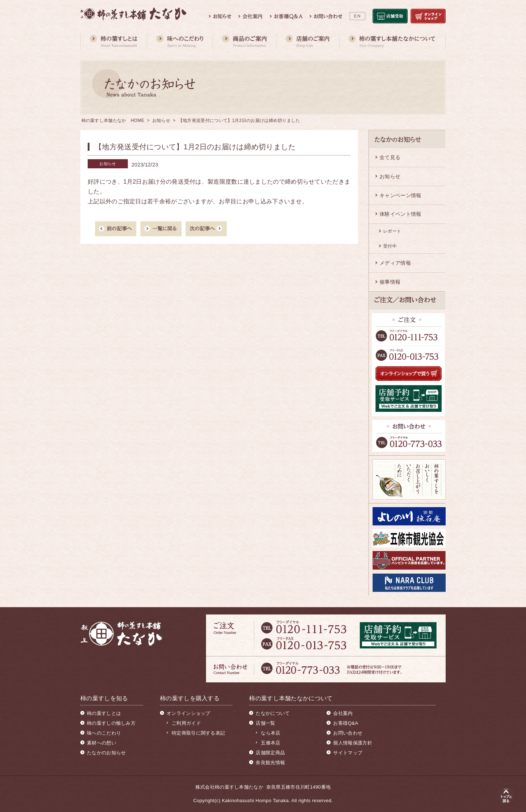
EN (357, 16)
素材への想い (102, 743)
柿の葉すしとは (104, 713)
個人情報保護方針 (352, 743)
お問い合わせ (348, 733)
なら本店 (270, 733)
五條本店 (270, 743)
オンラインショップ (188, 713)
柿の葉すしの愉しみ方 (111, 723)
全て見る (390, 157)
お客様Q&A (346, 723)
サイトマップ (348, 753)
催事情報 (390, 282)
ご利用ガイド (186, 723)
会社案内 (343, 713)
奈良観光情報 (270, 763)
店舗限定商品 (270, 753)
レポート (392, 231)
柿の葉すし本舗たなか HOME (113, 120)
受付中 (390, 246)
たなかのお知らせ (106, 753)
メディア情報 (395, 263)
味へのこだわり (104, 733)
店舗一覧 (265, 723)
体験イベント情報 (400, 214)
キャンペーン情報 (400, 195)
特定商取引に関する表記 (198, 733)
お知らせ (161, 120)
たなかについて (273, 713)
